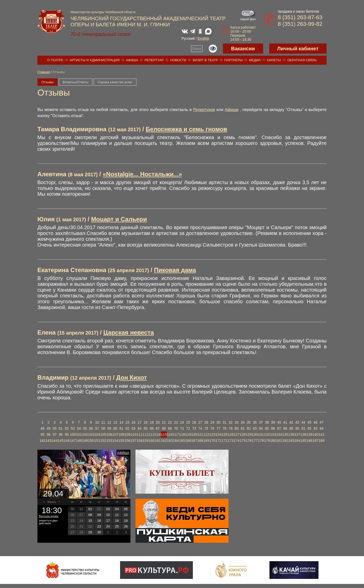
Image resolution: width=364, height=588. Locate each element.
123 (212, 434)
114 (158, 434)
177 (255, 441)
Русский (188, 38)
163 (170, 441)
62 (127, 428)
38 (267, 422)
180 (273, 441)
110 (133, 434)
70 (176, 428)
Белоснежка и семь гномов (186, 129)
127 (236, 434)
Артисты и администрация (95, 60)
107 (115, 434)
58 (103, 428)
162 (164, 441)
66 (152, 428)
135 (285, 434)
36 (255, 422)
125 (224, 434)
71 (182, 428)
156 (127, 441)
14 (121, 422)
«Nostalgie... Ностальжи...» (142, 174)
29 (212, 422)
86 (273, 428)
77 (218, 428)
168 (200, 441)
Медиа (255, 60)
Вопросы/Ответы (76, 82)
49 (49, 428)
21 (164, 422)
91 (303, 428)
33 (237, 422)
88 (285, 428)
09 (99, 515)
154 (115, 441)
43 (297, 422)
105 (103, 434)
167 (194, 441)
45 (309, 422)
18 (146, 422)
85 (267, 428)
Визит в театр (205, 60)
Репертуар (154, 60)
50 (55, 428)
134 (279, 434)
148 (79, 441)
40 (279, 422)
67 (158, 428)
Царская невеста (129, 332)
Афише (232, 110)
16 (133, 422)
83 (255, 428)
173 (230, 441)
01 (90, 509)
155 (121, 441)
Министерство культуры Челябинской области (103, 12)
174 (236, 441)
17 (140, 422)
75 (206, 428)
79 (231, 428)
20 (158, 422)
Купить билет (182, 473)
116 (170, 434)
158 (139, 441)
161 (158, 441)
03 (108, 509)
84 (261, 428)
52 (67, 428)
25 (188, 422)
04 (117, 509)
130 (255, 434)
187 (315, 441)
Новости (178, 60)
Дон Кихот (132, 377)
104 (97, 434)
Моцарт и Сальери (119, 219)
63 (133, 428)
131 (261, 434)
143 (48, 441)
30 (218, 422)
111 (139, 434)
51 (61, 428)
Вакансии (243, 49)
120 (194, 434)
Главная (44, 72)
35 (249, 422)
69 (170, 428)
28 (206, 422)
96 (49, 434)
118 (182, 434)
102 (85, 434)
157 (133, 441)
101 (79, 434)
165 (182, 441)
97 (55, 434)
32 (231, 422)
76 (212, 428)
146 (67, 441)
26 (194, 422)
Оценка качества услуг (115, 82)
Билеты (274, 60)
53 (73, 428)
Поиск (197, 49)
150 (91, 441)
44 (303, 422)
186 (309, 441)
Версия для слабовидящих (213, 49)
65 (146, 428)
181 (279, 441)
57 (97, 428)
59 (109, 428)
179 (267, 441)
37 (261, 422)
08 (90, 515)
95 (42, 434)
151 (97, 441)
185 (303, 441)
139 (309, 434)
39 (273, 422)
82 (249, 428)
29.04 (53, 494)
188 (321, 441)
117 (176, 434)
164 (176, 441)
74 (200, 428)
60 (115, 428)
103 (91, 434)
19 (152, 422)
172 (224, 441)
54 (79, 428)
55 (85, 428)
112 (145, 434)
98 (61, 434)
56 (91, 428)
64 (140, 428)
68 (164, 428)
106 (109, 434)
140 (315, 434)
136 (291, 434)
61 (121, 428)
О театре (55, 60)
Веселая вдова (49, 516)
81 (243, 428)
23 (176, 422)
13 (115, 422)
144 (54, 441)
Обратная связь (302, 60)
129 (249, 434)
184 (297, 441)
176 (249, 441)
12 (109, 422)
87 (279, 428)
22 (170, 422)
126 (230, 434)
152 (103, 441)
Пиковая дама (175, 270)
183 (291, 441)
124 (218, 434)
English (203, 38)
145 (61, 441)
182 (285, 441)
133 (273, 434)
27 (200, 422)
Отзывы (48, 82)
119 (188, 434)
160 (152, 441)
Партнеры (234, 60)
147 (73, 441)
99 (67, 434)
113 (152, 434)
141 (321, 434)
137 (297, 434)
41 (285, 422)
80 (237, 428)
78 (224, 428)
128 (243, 434)
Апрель (52, 502)
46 (315, 422)
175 (243, 441)
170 (212, 441)
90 (297, 428)
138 (303, 434)
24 (182, 422)
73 (194, 428)
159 (145, 441)
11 (103, 422)
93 (315, 428)
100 (73, 434)
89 (291, 428)
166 (188, 441)
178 (261, 441)
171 (218, 441)
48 (42, 428)
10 (97, 422)
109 (127, 434)
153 (109, 441)
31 (224, 422)
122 (206, 434)
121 (200, 434)
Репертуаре (204, 110)
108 (121, 434)
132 (267, 434)
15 (127, 422)
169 (206, 441)
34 (243, 422)
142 (42, 441)
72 (188, 428)
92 (309, 428)
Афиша (132, 60)
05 (126, 509)
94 (322, 428)
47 (322, 422)
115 (164, 434)
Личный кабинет (298, 49)
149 (85, 441)
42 (291, 422)
